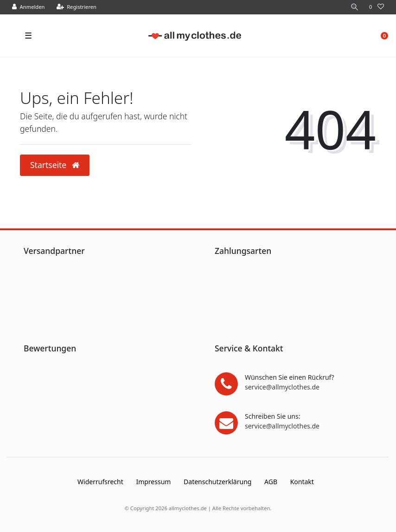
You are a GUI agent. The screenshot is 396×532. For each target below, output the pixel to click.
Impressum (153, 482)
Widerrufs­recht (100, 482)
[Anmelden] (29, 7)
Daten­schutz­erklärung (217, 482)
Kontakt (302, 482)
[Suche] (355, 7)
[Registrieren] (77, 7)
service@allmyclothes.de (282, 387)
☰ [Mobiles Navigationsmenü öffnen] (28, 35)
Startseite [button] (55, 165)
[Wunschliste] (377, 7)
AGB (271, 482)
